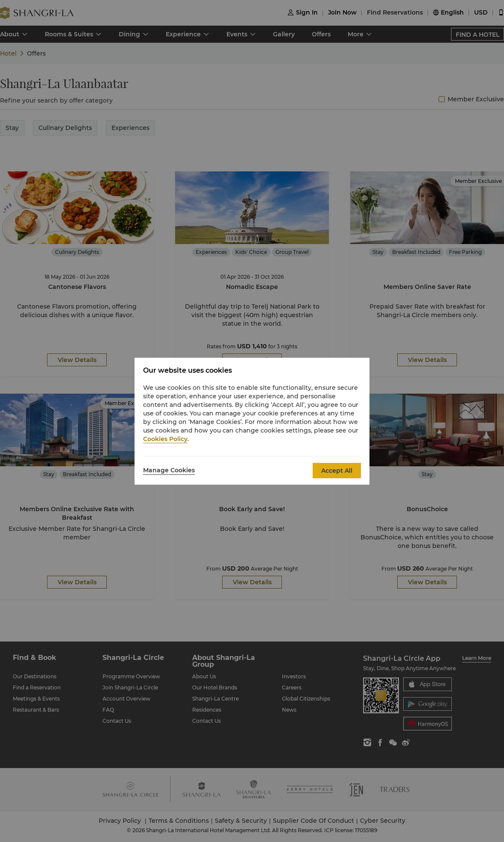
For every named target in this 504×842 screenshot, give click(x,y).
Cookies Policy (165, 439)
